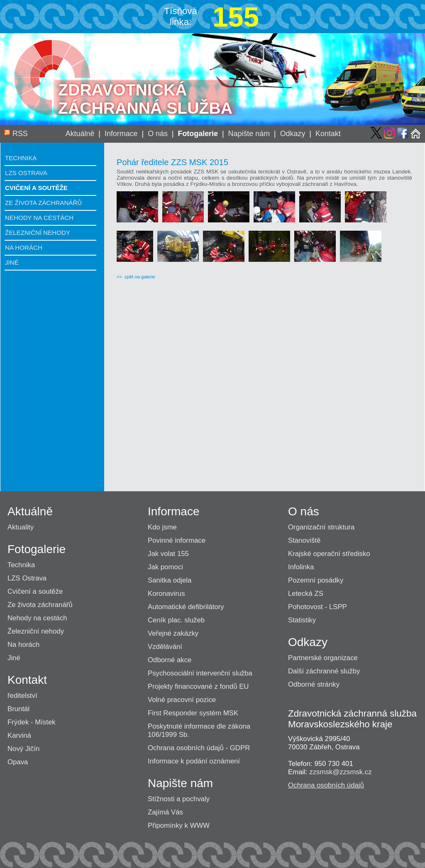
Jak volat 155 (168, 554)
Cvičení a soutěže (36, 188)
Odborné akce (170, 660)
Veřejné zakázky (173, 633)
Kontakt (328, 134)
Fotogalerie (198, 134)
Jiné (12, 262)
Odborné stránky (314, 684)
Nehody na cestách (39, 218)
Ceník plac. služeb (176, 620)
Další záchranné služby (324, 671)
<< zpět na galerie (136, 277)
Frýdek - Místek (32, 722)
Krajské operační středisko (329, 554)
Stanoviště (304, 540)
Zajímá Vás (165, 812)
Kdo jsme (162, 527)
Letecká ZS (306, 594)
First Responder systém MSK (193, 713)
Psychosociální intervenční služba (200, 673)
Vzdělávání (165, 647)
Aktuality (21, 527)
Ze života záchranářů (43, 203)
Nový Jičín (23, 749)
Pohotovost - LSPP (318, 607)
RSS (20, 134)
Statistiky (302, 620)
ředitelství (22, 696)
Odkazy (293, 134)
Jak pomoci (165, 567)
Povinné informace (177, 540)
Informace (121, 134)
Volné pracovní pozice (182, 700)
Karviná (19, 735)
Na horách (24, 247)
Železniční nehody (38, 233)
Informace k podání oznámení (194, 761)
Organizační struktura (321, 527)
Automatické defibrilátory (186, 607)
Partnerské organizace (323, 658)
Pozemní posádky (316, 580)
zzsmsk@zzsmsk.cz (340, 772)
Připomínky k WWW (179, 825)
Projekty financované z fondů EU (198, 686)
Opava (18, 762)
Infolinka (301, 567)
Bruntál (18, 709)
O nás (158, 134)
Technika (21, 158)
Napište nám (249, 134)
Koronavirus (166, 594)
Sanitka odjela (170, 580)
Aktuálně (80, 134)
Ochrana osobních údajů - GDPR (199, 748)
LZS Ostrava (26, 173)
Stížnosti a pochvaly (179, 799)
